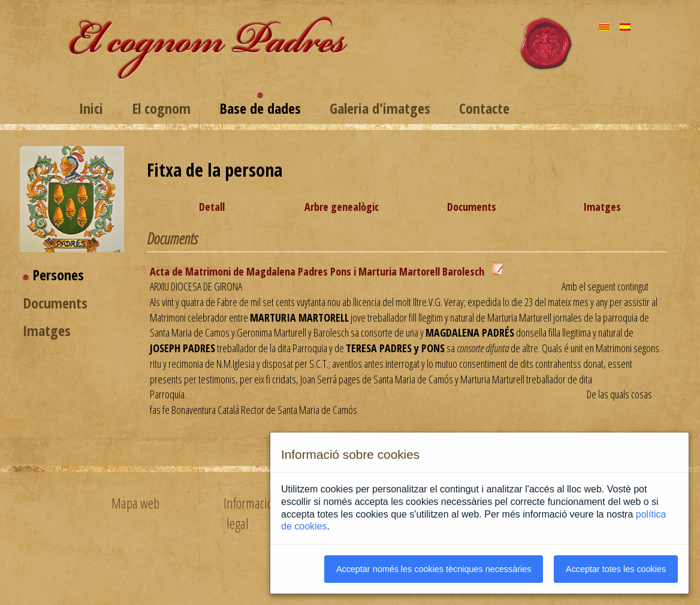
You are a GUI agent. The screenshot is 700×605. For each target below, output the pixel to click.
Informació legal (248, 513)
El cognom (161, 108)
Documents (55, 303)
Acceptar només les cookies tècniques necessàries (434, 569)
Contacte (484, 108)
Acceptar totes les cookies (616, 569)
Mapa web (135, 503)
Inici (91, 108)
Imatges (47, 330)
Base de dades (260, 108)
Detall (212, 207)
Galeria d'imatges (380, 108)
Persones (58, 275)
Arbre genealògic (342, 207)
